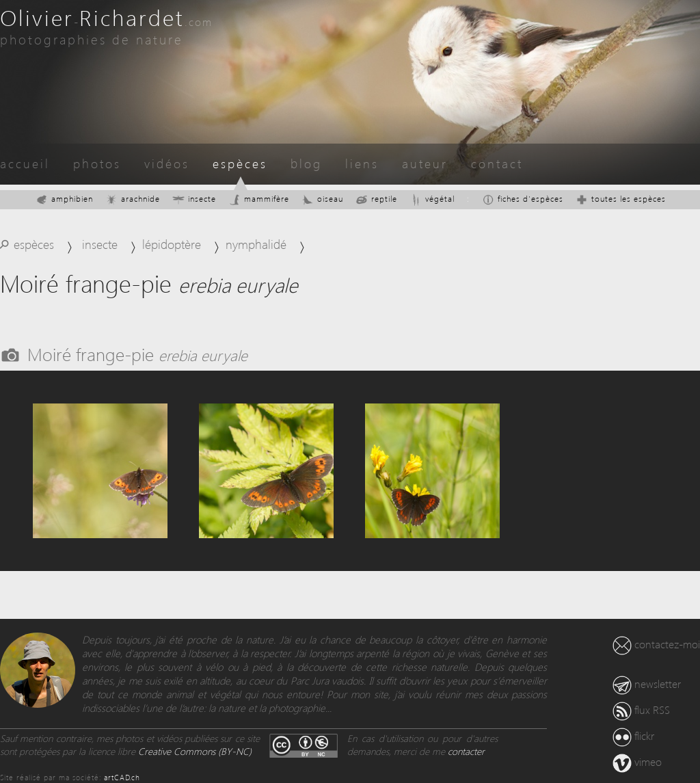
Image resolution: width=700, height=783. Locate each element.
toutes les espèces (621, 199)
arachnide (133, 199)
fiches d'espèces (523, 199)
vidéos (167, 163)
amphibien (64, 199)
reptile (376, 199)
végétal (432, 199)
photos (97, 163)
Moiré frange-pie (137, 354)
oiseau (322, 199)
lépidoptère (172, 244)
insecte (194, 199)
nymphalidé (256, 244)
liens (362, 163)
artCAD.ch (122, 777)
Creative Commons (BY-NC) (195, 751)
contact (497, 163)
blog (306, 163)
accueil (25, 163)
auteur (425, 163)
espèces (240, 163)
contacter (466, 751)
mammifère (259, 199)
